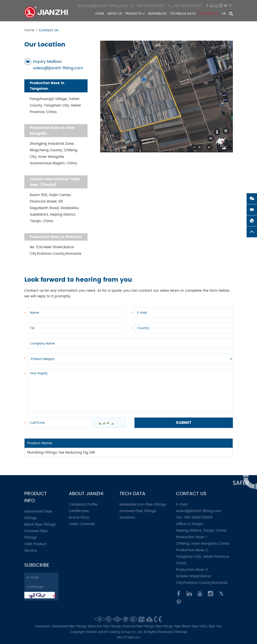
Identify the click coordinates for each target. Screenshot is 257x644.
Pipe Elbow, (183, 626)
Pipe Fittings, (165, 626)
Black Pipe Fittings (40, 524)
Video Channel (82, 524)
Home (100, 14)
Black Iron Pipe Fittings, (105, 626)
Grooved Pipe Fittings (138, 511)
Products (135, 14)
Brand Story (79, 518)
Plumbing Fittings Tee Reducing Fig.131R (61, 453)
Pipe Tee (215, 626)
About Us (115, 14)
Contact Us (209, 14)
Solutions (127, 518)
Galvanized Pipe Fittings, (70, 626)
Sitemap (181, 632)
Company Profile (83, 504)
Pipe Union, (200, 626)
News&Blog (157, 14)
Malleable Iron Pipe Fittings (143, 504)
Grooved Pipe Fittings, (139, 626)
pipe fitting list (128, 638)
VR (224, 14)
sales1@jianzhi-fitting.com (103, 6)
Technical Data (183, 14)
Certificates (79, 511)
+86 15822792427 (148, 6)
